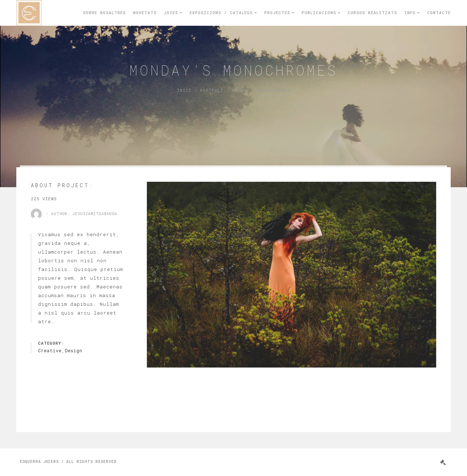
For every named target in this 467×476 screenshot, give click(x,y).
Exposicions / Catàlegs (223, 13)
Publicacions (321, 13)
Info (412, 13)
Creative (50, 350)
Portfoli (212, 90)
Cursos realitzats (372, 13)
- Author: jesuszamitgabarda (82, 214)
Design (74, 350)
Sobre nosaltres (104, 13)
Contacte (439, 13)
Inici (184, 90)
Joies (173, 13)
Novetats (145, 13)
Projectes (279, 13)
